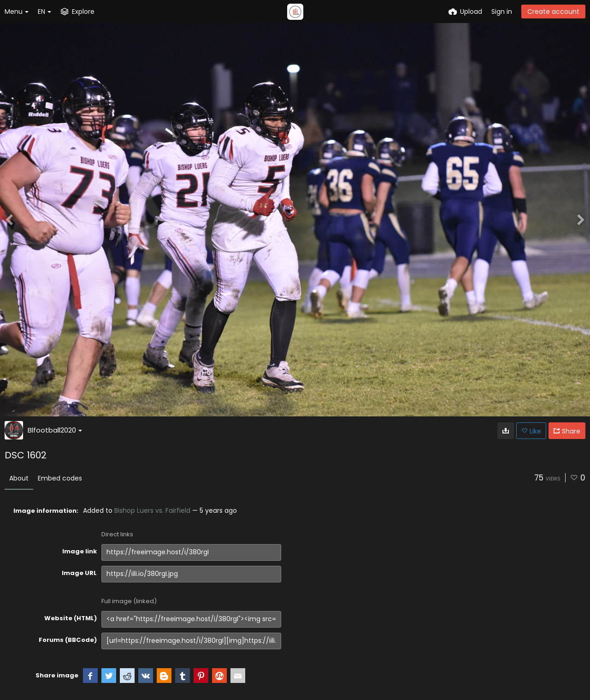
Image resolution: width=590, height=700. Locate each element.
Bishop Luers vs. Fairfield (152, 510)
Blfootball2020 (55, 430)
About (19, 478)
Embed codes (60, 478)
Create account (553, 12)
